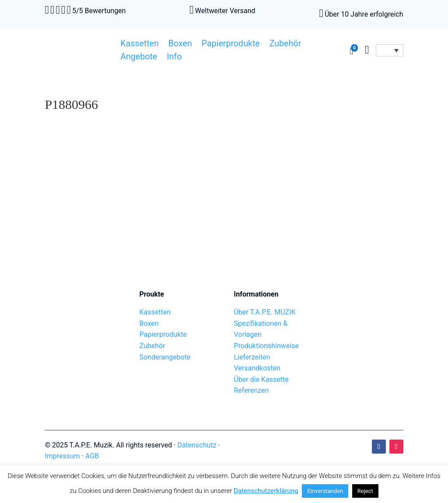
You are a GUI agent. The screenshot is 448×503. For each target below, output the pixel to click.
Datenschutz (197, 445)
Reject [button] (365, 491)
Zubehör (285, 45)
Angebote (139, 58)
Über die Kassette (261, 379)
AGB (92, 456)
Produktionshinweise (266, 346)
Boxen (180, 45)
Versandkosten (257, 368)
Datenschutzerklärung (266, 491)
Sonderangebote (165, 357)
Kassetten (140, 45)
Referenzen (252, 390)
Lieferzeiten (252, 357)
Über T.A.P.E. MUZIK (265, 312)
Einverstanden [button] (325, 491)
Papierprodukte (231, 45)
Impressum (62, 456)
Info (174, 58)
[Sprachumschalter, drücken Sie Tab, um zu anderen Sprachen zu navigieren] (389, 50)
